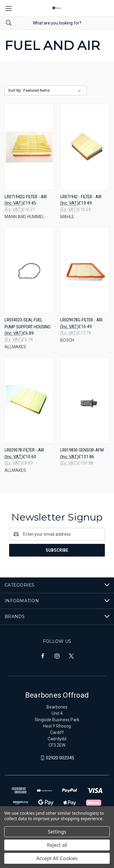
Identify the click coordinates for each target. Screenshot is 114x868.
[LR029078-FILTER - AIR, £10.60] (29, 400)
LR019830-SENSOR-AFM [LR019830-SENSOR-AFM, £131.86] (82, 450)
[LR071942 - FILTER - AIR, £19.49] (85, 147)
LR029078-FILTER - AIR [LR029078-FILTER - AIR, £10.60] (24, 450)
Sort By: (15, 90)
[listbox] (53, 90)
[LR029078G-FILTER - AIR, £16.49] (85, 270)
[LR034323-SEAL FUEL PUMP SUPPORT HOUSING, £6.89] (29, 270)
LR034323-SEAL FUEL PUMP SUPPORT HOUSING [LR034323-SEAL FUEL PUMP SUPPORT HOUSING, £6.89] (28, 323)
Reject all (57, 845)
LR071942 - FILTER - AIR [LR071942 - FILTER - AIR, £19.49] (81, 197)
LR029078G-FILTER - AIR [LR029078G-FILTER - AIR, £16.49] (81, 320)
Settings (57, 832)
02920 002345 (60, 758)
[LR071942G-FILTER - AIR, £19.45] (29, 147)
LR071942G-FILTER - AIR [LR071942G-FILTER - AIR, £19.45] (26, 197)
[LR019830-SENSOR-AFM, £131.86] (85, 400)
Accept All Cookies (57, 858)
